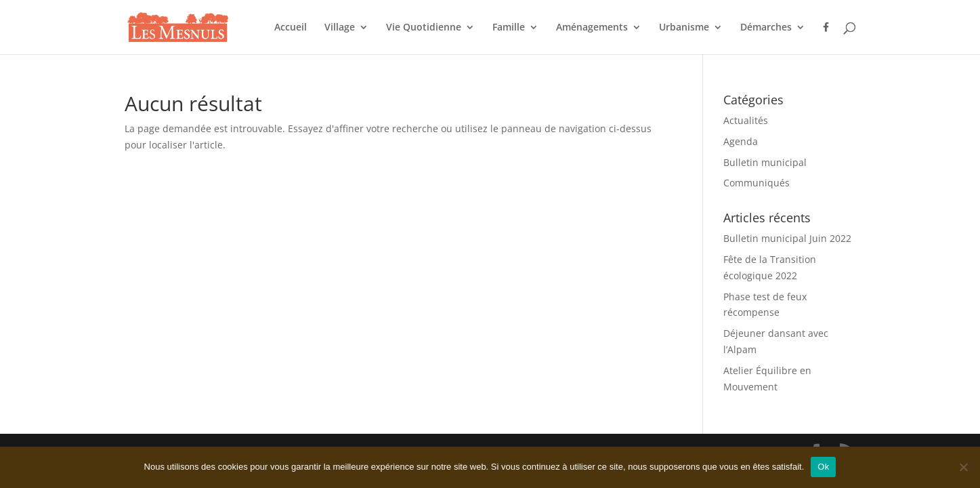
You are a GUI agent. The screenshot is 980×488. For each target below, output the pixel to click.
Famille (509, 28)
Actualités (746, 120)
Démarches (766, 28)
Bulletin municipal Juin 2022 (787, 238)
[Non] (963, 467)
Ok (823, 467)
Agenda (741, 141)
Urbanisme (684, 28)
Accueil (291, 28)
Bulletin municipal (765, 162)
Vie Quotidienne (424, 28)
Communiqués (757, 183)
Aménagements (592, 28)
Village (340, 28)
